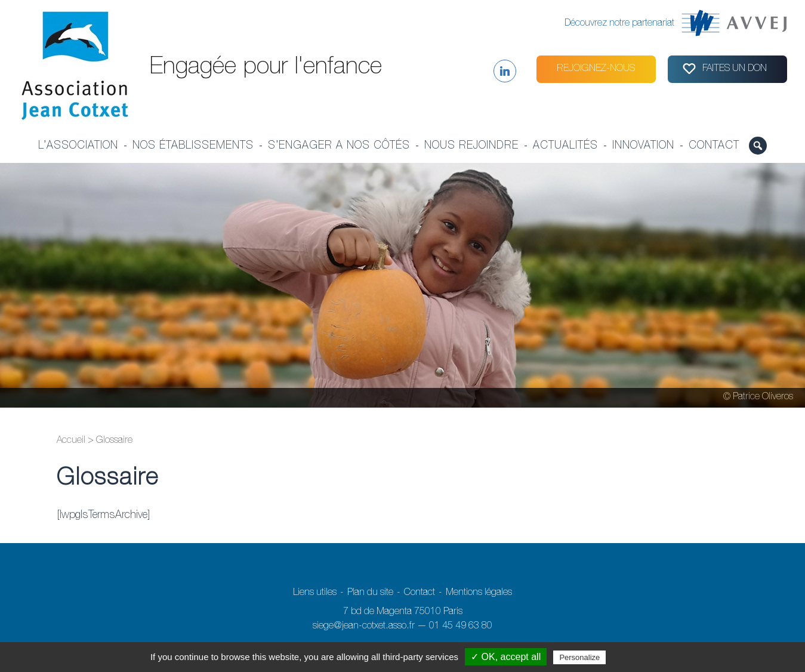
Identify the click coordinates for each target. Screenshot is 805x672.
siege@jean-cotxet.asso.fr (364, 627)
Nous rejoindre (471, 146)
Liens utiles (315, 593)
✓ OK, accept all (506, 657)
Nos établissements (193, 146)
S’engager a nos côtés (339, 146)
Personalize (579, 657)
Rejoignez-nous (596, 69)
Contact (714, 146)
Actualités (565, 146)
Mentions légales (479, 593)
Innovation (643, 146)
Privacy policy (637, 657)
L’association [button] (78, 146)
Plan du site (370, 593)
